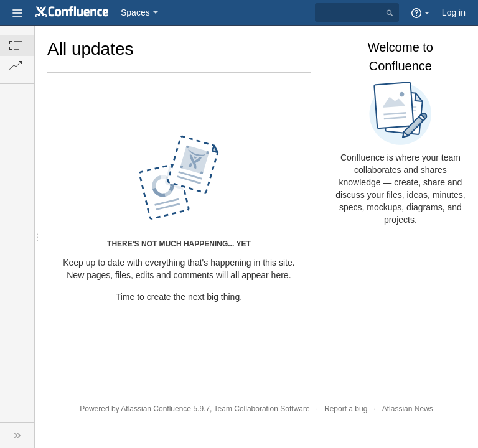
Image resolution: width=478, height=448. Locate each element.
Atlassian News (408, 409)
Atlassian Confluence (156, 409)
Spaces (135, 12)
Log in (454, 12)
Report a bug (346, 409)
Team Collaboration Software (262, 409)
